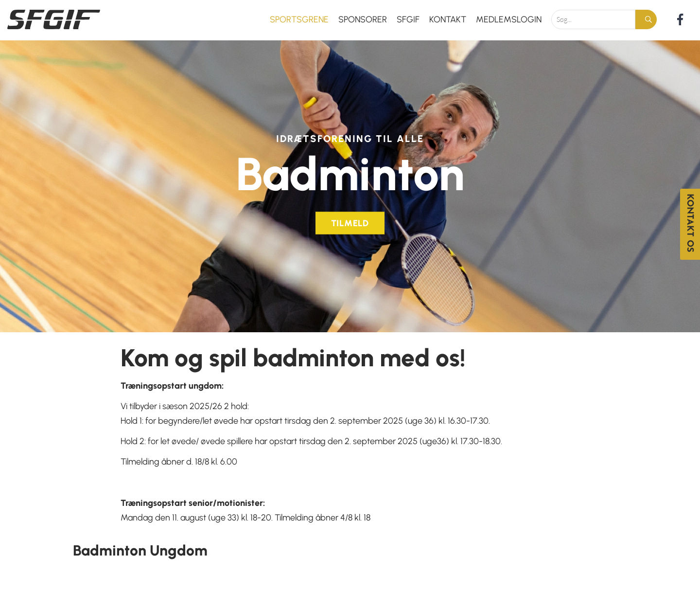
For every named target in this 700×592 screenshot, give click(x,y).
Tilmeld (350, 221)
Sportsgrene (299, 19)
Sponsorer (363, 19)
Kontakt (448, 19)
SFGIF (408, 19)
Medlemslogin (509, 19)
